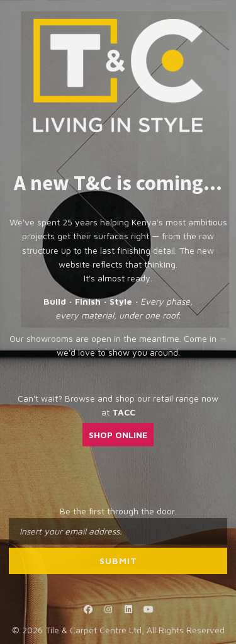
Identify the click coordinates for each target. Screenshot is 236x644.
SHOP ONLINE (118, 435)
